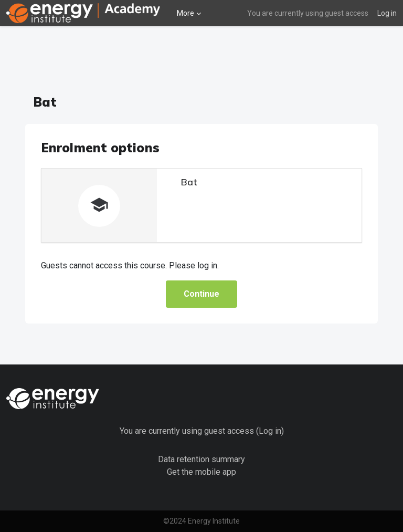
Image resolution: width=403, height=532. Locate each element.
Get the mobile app (201, 472)
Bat (189, 182)
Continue (201, 294)
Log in (387, 13)
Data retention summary (201, 459)
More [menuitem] (185, 13)
